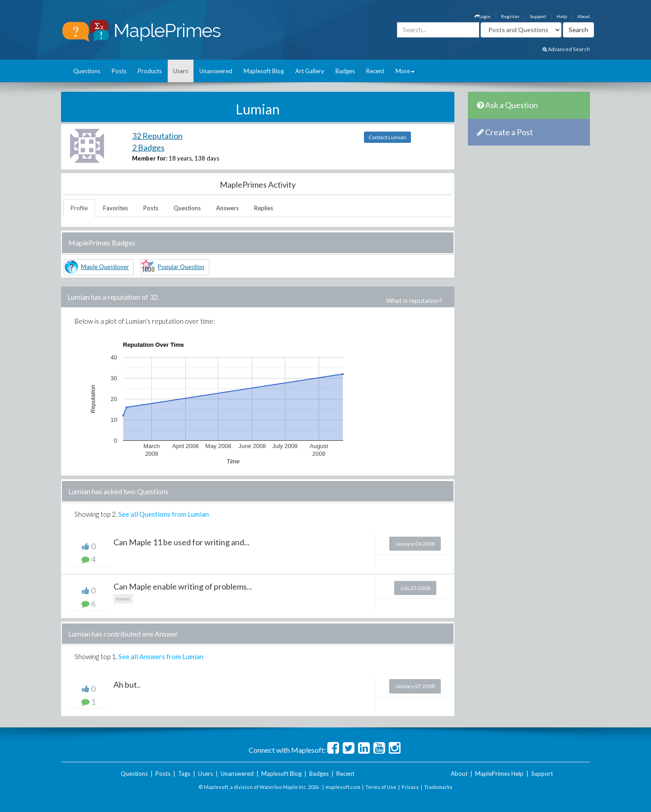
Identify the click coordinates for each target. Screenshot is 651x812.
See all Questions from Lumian (164, 514)
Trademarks (438, 787)
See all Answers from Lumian (161, 656)
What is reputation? (414, 300)
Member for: (150, 158)
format (123, 599)
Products (150, 71)
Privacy (410, 787)
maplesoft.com (343, 787)
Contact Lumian (387, 137)
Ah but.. (127, 685)
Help (562, 16)
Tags (184, 774)
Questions (87, 71)
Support (538, 16)
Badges (345, 71)
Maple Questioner (105, 267)
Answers (227, 208)
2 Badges (148, 147)
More (405, 71)
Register (510, 16)
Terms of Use (381, 787)
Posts (119, 71)
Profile (79, 208)
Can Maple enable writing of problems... (183, 586)
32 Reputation (157, 136)
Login (483, 16)
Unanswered (216, 71)
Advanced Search (566, 49)
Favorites (116, 208)
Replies (264, 208)
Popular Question (181, 267)
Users (181, 71)
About (584, 16)
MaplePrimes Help (499, 774)
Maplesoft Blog (264, 71)
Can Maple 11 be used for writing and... (182, 542)
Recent (375, 71)
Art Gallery (310, 71)
